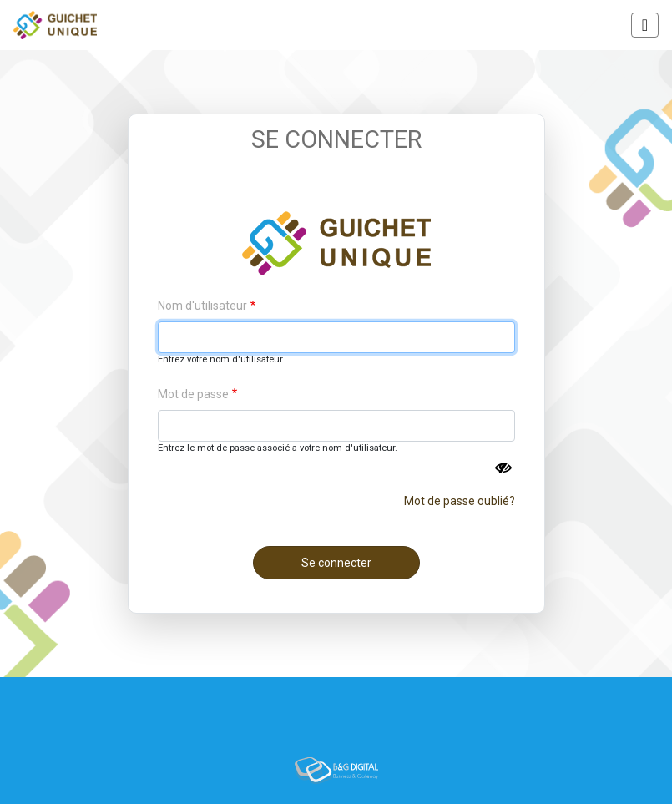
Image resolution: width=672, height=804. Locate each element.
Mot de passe (193, 394)
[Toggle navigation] (645, 25)
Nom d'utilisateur (202, 306)
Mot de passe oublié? (460, 501)
